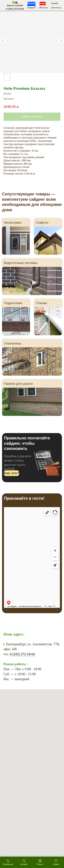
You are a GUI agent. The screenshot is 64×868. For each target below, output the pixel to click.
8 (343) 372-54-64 (22, 654)
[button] (11, 473)
